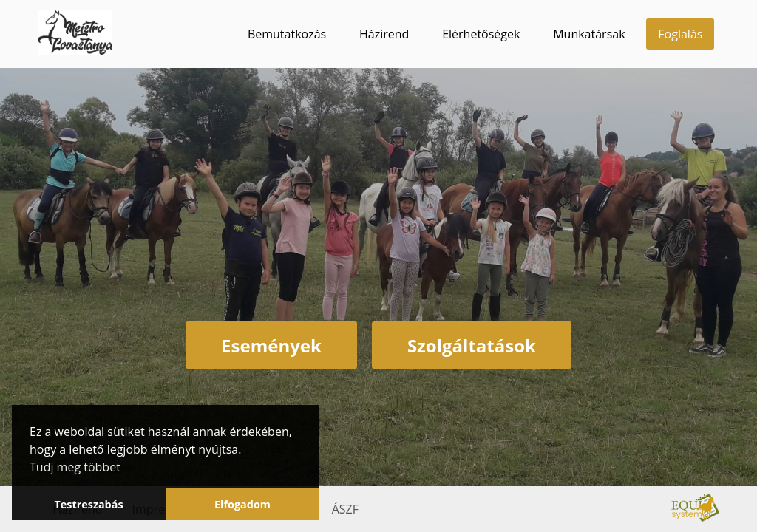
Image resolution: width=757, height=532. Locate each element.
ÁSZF (345, 509)
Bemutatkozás (287, 34)
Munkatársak (589, 34)
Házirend (384, 34)
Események (271, 345)
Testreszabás (88, 504)
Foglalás (680, 34)
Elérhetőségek (481, 34)
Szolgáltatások (472, 345)
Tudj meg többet (75, 467)
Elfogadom (242, 504)
